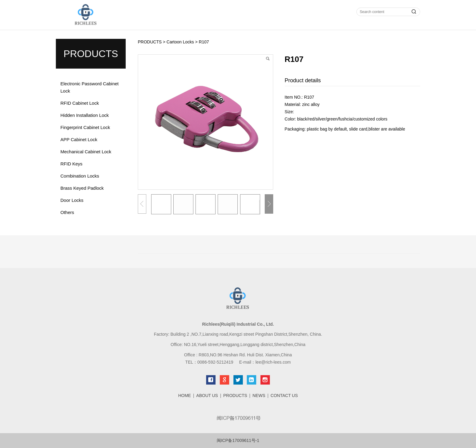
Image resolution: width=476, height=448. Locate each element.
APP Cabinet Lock (79, 139)
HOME (185, 395)
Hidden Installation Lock (85, 115)
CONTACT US (284, 395)
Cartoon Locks (180, 42)
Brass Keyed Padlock (82, 188)
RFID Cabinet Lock (80, 103)
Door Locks (72, 200)
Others (67, 212)
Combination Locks (80, 176)
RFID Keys (71, 164)
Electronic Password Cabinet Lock (90, 87)
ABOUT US (207, 395)
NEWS (259, 395)
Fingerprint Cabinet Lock (85, 127)
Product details (303, 80)
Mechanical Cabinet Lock (86, 152)
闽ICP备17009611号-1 (238, 440)
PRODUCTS (150, 42)
